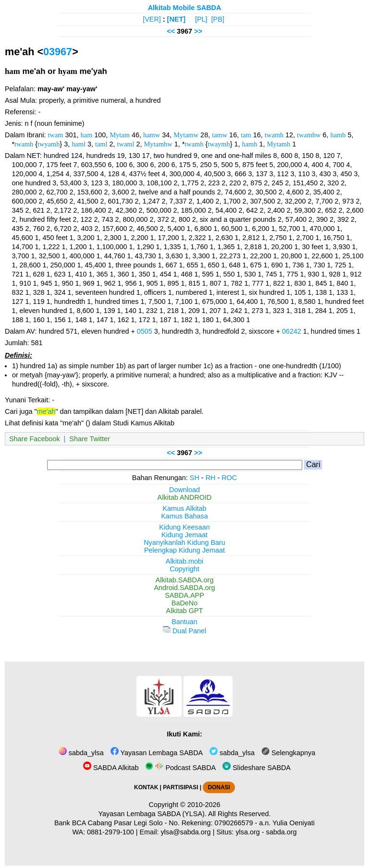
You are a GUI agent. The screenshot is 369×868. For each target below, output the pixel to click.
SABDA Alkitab (111, 768)
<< (171, 31)
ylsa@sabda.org (185, 832)
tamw (220, 135)
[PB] (218, 19)
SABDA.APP (184, 595)
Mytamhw (158, 144)
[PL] (201, 19)
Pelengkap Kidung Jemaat (184, 550)
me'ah (46, 411)
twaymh (219, 144)
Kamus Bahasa (184, 516)
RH (211, 478)
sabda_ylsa (81, 753)
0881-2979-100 (111, 832)
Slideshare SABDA (257, 768)
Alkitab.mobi (184, 561)
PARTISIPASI (180, 787)
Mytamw (186, 135)
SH (195, 478)
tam (246, 135)
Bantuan (184, 622)
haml (79, 144)
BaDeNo (184, 603)
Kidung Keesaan (184, 527)
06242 (292, 331)
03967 (58, 52)
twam (56, 135)
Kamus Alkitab (184, 508)
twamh (274, 135)
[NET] (176, 19)
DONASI (219, 787)
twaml (126, 144)
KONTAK (146, 787)
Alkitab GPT (185, 611)
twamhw (309, 135)
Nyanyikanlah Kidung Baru (184, 542)
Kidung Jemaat (184, 535)
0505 (145, 331)
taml (101, 144)
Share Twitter (90, 439)
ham (87, 135)
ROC (229, 478)
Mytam (120, 135)
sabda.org (282, 832)
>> (198, 31)
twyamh (49, 144)
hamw (152, 135)
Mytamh (278, 144)
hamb (338, 135)
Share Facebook (35, 439)
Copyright (184, 569)
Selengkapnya (288, 753)
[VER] (152, 19)
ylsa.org (247, 832)
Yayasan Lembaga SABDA (157, 753)
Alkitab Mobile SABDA (185, 8)
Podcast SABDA (180, 768)
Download (184, 490)
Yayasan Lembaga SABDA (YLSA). (153, 814)
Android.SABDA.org (184, 588)
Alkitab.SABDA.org (185, 580)
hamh (249, 144)
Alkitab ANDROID (185, 497)
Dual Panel (184, 631)
